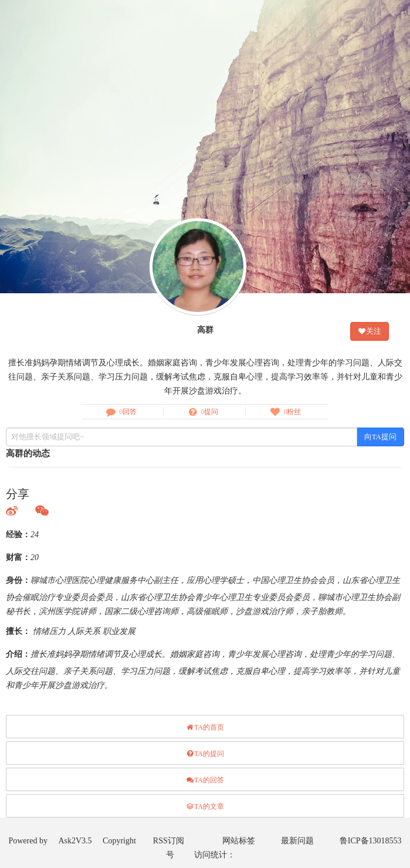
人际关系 (84, 631)
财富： (18, 557)
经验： (18, 535)
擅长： (18, 631)
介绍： (18, 654)
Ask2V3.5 (75, 841)
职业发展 (119, 631)
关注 (370, 331)
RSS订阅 (169, 841)
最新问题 (297, 841)
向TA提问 (380, 437)
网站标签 (239, 841)
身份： (18, 580)
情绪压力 (49, 631)
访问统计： (215, 855)
